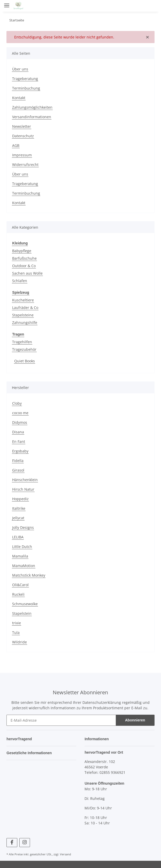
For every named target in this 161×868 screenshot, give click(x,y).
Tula (16, 632)
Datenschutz (23, 136)
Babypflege (22, 250)
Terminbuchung (26, 88)
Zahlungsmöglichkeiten (32, 107)
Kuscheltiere (23, 300)
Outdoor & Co (24, 265)
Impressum (22, 155)
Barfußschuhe (24, 258)
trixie (17, 622)
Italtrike (19, 508)
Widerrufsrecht (25, 165)
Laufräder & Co (25, 307)
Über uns (20, 69)
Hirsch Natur (23, 488)
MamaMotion (24, 565)
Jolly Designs (23, 527)
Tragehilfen (22, 341)
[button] (123, 6)
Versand (66, 853)
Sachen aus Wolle (27, 273)
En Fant (19, 441)
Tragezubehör (24, 349)
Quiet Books (25, 360)
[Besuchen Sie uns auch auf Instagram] (25, 842)
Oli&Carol (20, 584)
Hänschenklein (25, 479)
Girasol (18, 469)
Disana (18, 431)
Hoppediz (20, 498)
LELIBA (18, 536)
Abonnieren (135, 719)
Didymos (20, 422)
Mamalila (20, 555)
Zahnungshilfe (25, 322)
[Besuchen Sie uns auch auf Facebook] (12, 842)
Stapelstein (22, 613)
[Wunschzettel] (142, 6)
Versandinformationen (32, 117)
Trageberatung (25, 79)
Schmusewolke (25, 603)
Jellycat (18, 517)
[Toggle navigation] (7, 3)
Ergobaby (20, 450)
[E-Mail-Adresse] (61, 719)
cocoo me (20, 412)
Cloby (17, 403)
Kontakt (19, 98)
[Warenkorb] (152, 6)
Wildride (20, 641)
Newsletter (22, 126)
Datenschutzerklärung (102, 702)
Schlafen (20, 280)
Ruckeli (18, 594)
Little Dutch (22, 546)
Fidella (18, 460)
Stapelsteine (23, 314)
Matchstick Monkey (29, 574)
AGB (16, 145)
